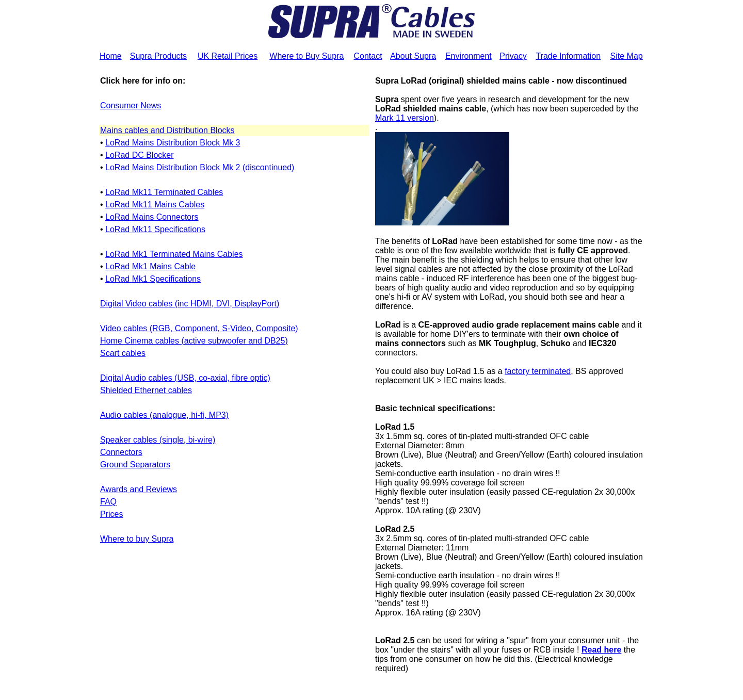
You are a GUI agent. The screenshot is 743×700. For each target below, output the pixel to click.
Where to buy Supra (137, 539)
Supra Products (158, 56)
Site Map (627, 56)
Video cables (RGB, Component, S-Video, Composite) (199, 328)
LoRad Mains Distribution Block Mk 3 (173, 143)
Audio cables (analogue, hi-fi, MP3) (164, 415)
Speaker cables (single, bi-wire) (158, 440)
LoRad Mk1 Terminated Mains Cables (174, 254)
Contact (368, 56)
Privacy (513, 56)
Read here (601, 650)
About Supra (413, 56)
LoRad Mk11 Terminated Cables (164, 192)
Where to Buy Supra (306, 56)
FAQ (108, 502)
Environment (469, 56)
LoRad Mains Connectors (152, 217)
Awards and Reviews (139, 489)
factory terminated (538, 371)
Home (111, 56)
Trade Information (568, 56)
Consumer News (131, 105)
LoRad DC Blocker (140, 155)
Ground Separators (135, 465)
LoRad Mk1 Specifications (153, 279)
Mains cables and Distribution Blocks (167, 130)
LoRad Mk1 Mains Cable (150, 266)
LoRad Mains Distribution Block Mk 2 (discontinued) (200, 167)
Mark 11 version (405, 118)
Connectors (121, 452)
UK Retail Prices (228, 56)
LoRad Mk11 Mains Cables (155, 205)
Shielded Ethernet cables (146, 390)
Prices (111, 514)
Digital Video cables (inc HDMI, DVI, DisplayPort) (190, 304)
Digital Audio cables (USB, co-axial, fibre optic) (185, 378)
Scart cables (123, 353)
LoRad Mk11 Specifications (155, 229)
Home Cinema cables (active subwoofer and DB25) (194, 341)
